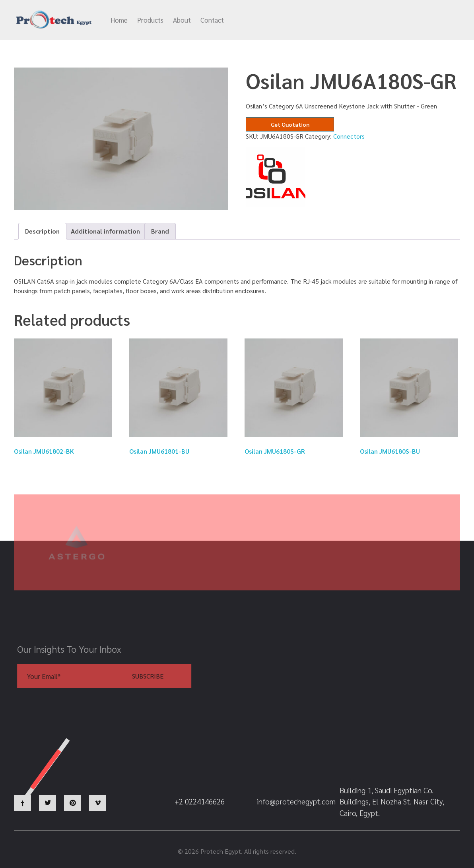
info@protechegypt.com (280, 20)
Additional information (105, 231)
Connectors (349, 136)
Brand (160, 231)
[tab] (42, 231)
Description (42, 231)
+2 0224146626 (357, 20)
